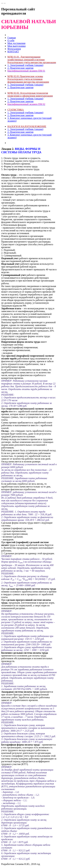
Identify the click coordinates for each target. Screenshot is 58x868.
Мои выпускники (17, 46)
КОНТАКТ (13, 52)
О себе (11, 40)
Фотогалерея (14, 49)
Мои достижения (16, 43)
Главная (12, 38)
